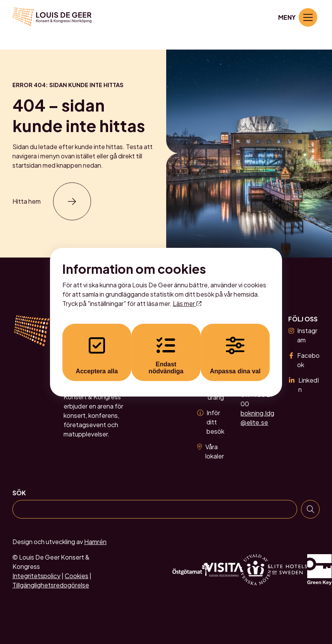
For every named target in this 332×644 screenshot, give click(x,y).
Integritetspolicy (36, 576)
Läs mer (187, 303)
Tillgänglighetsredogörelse (51, 585)
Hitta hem (27, 201)
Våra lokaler (211, 451)
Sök (19, 493)
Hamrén (95, 542)
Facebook (304, 360)
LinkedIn (303, 385)
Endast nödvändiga (166, 355)
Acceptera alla (95, 355)
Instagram (303, 335)
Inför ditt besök (211, 422)
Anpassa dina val (237, 355)
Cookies (77, 576)
